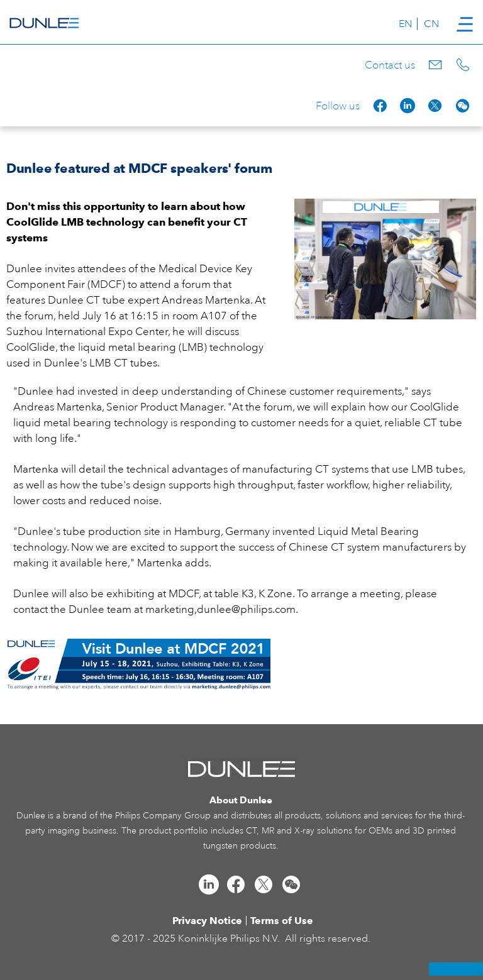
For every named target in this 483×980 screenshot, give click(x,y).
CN (431, 24)
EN (405, 24)
